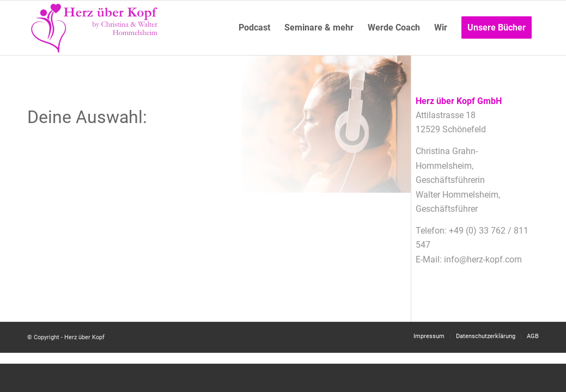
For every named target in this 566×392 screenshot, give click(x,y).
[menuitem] (254, 28)
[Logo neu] (95, 28)
